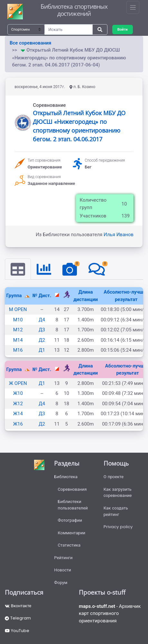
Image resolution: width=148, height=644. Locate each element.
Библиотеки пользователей (73, 505)
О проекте (114, 477)
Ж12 (18, 404)
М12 (18, 330)
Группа (15, 296)
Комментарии (72, 533)
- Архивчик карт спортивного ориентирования (110, 614)
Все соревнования (30, 43)
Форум (61, 583)
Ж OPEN (18, 383)
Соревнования (72, 489)
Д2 (42, 340)
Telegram (18, 618)
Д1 (42, 350)
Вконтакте (18, 606)
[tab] (18, 269)
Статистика (69, 545)
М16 (18, 350)
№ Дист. (42, 296)
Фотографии (70, 520)
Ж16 (18, 424)
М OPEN (18, 309)
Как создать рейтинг (116, 511)
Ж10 (18, 393)
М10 (18, 320)
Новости (63, 570)
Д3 (42, 330)
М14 (18, 340)
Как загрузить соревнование (118, 493)
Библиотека (66, 477)
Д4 (42, 320)
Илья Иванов (119, 235)
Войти (123, 29)
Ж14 (18, 414)
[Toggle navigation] (133, 7)
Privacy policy (118, 527)
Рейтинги (63, 558)
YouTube (17, 631)
